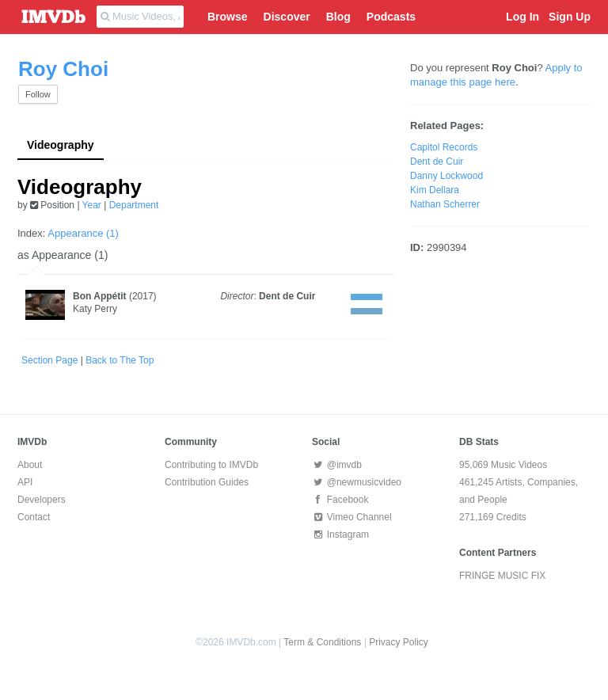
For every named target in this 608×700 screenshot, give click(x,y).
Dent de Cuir (287, 296)
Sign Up (570, 17)
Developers (42, 500)
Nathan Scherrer (445, 204)
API (25, 482)
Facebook (340, 500)
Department (134, 205)
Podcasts (391, 17)
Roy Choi (63, 69)
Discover (287, 17)
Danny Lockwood (446, 176)
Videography (61, 145)
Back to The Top (120, 360)
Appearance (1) (83, 233)
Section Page (49, 360)
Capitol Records (444, 147)
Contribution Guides (207, 482)
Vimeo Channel (352, 517)
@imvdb (337, 465)
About (30, 465)
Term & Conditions (322, 642)
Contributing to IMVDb (211, 465)
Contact (34, 517)
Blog (338, 17)
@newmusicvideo (357, 482)
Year (92, 205)
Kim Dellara (435, 190)
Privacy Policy (399, 642)
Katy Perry (95, 309)
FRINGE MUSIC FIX (502, 576)
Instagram (340, 535)
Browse (228, 17)
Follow (38, 94)
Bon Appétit (100, 296)
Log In (522, 17)
